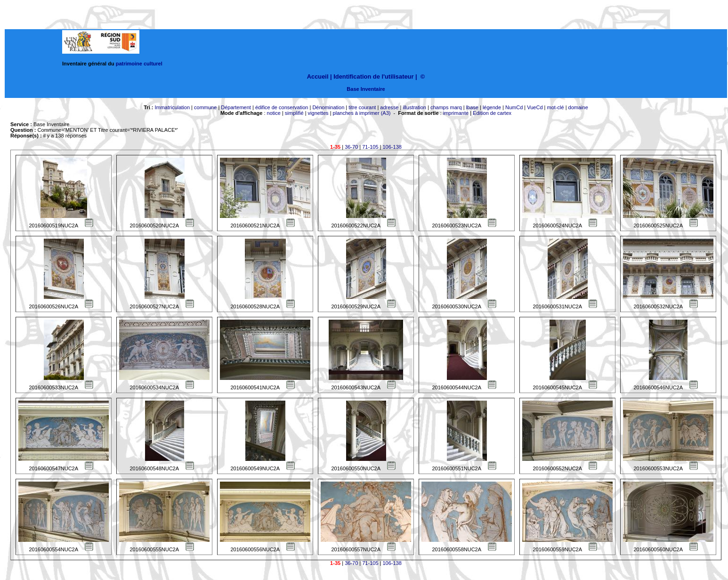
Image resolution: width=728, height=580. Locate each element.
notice (274, 113)
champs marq (446, 107)
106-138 (392, 147)
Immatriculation (172, 107)
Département (236, 107)
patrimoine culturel (139, 64)
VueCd (535, 107)
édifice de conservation (282, 107)
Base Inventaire (366, 89)
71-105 (370, 147)
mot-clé (556, 107)
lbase (472, 107)
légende (492, 107)
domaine (578, 107)
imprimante (456, 113)
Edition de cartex (492, 113)
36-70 (351, 147)
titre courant (362, 107)
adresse (389, 107)
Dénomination (328, 107)
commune (205, 107)
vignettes (318, 113)
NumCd (514, 107)
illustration (414, 107)
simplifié (294, 113)
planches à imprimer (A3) (362, 113)
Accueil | (320, 77)
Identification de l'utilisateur (373, 77)
